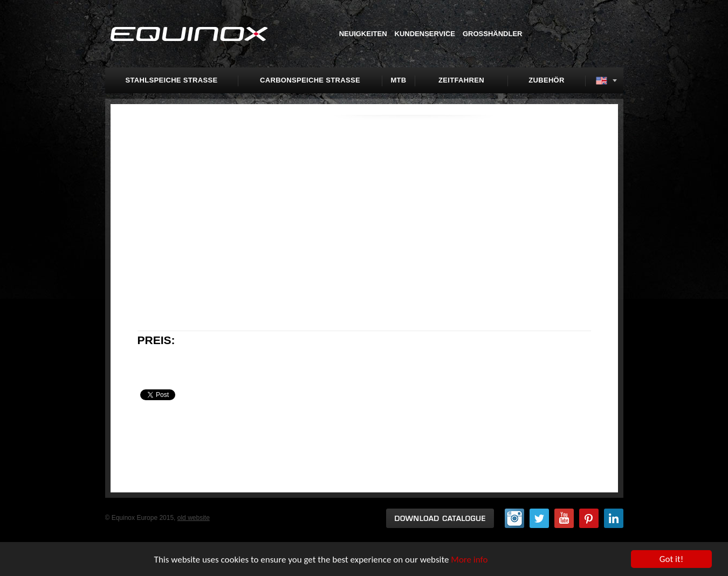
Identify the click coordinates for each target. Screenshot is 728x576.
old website (194, 518)
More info (469, 560)
